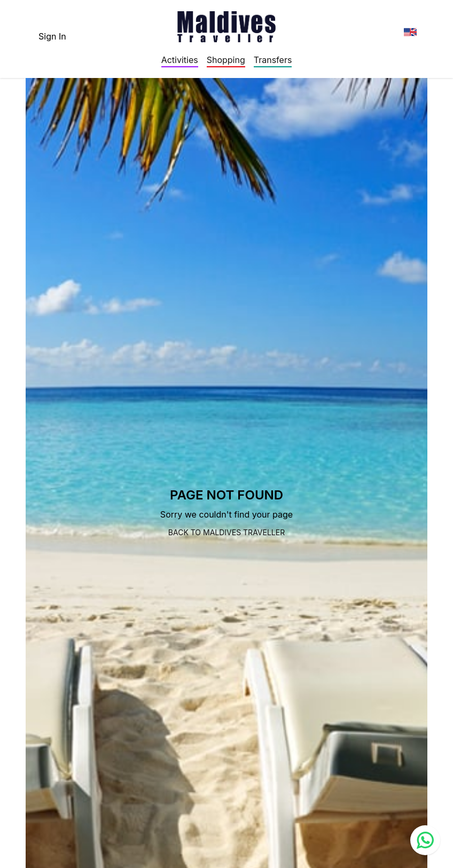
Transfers (273, 60)
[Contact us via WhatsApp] (425, 840)
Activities (180, 60)
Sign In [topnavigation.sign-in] (52, 36)
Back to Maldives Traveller (226, 532)
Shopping (226, 60)
